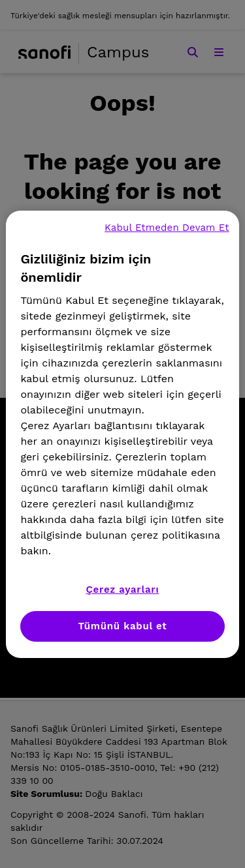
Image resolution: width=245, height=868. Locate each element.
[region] (122, 434)
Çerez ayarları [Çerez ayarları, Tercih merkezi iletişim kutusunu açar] (123, 590)
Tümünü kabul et (123, 626)
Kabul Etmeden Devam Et (167, 228)
